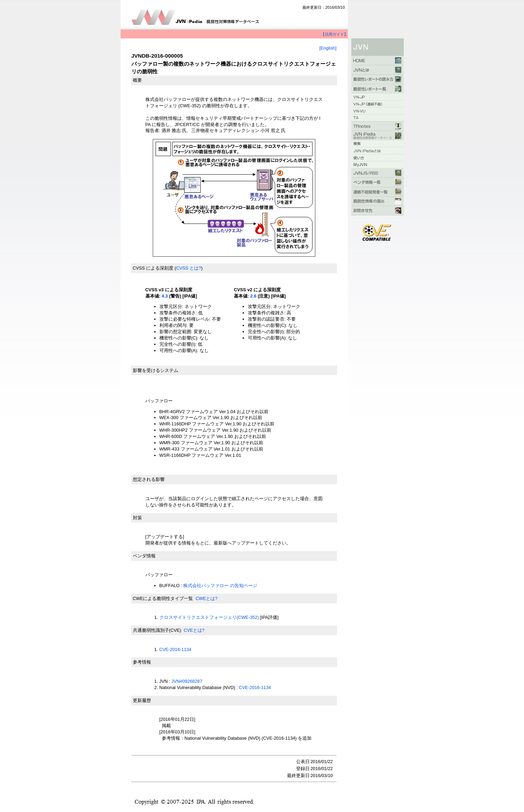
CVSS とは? (189, 268)
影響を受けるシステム (156, 370)
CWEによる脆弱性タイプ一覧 (163, 598)
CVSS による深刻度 (153, 268)
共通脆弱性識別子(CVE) (157, 630)
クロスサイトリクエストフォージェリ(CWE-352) (209, 617)
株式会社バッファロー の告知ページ (220, 586)
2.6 (253, 296)
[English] (328, 48)
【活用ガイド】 (334, 34)
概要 (137, 80)
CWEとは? (206, 598)
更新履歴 (142, 700)
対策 (137, 518)
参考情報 (142, 662)
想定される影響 (149, 479)
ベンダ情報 (144, 556)
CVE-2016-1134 (175, 649)
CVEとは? (194, 630)
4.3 (165, 296)
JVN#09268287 (187, 681)
